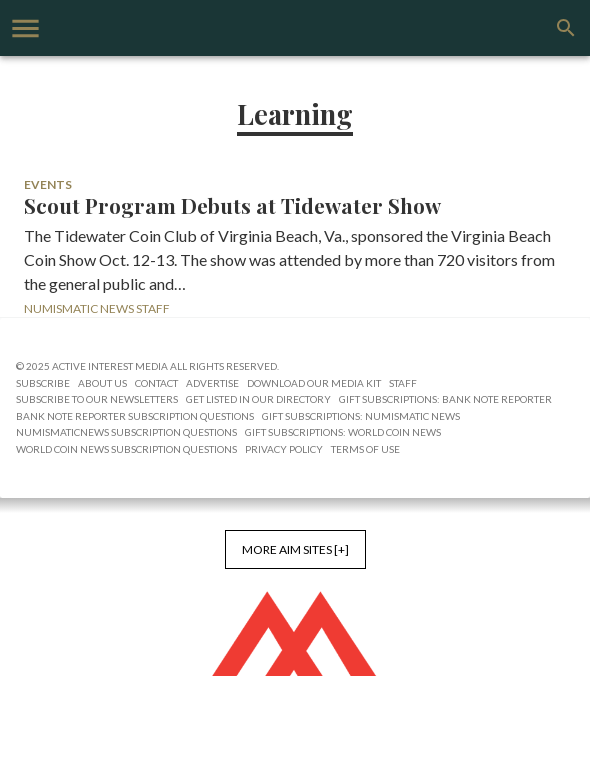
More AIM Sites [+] (295, 549)
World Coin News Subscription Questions (126, 449)
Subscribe (43, 383)
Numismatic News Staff (97, 308)
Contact (156, 383)
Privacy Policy (284, 449)
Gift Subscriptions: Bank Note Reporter (445, 399)
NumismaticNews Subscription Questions (126, 432)
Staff (403, 383)
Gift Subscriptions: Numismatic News (361, 416)
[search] (566, 28)
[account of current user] (25, 28)
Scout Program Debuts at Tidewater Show (232, 206)
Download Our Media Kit (314, 383)
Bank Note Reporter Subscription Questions (135, 416)
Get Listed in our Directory (258, 399)
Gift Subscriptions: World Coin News (343, 432)
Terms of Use (365, 449)
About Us (102, 383)
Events (48, 184)
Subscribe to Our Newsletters (97, 399)
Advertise (212, 383)
